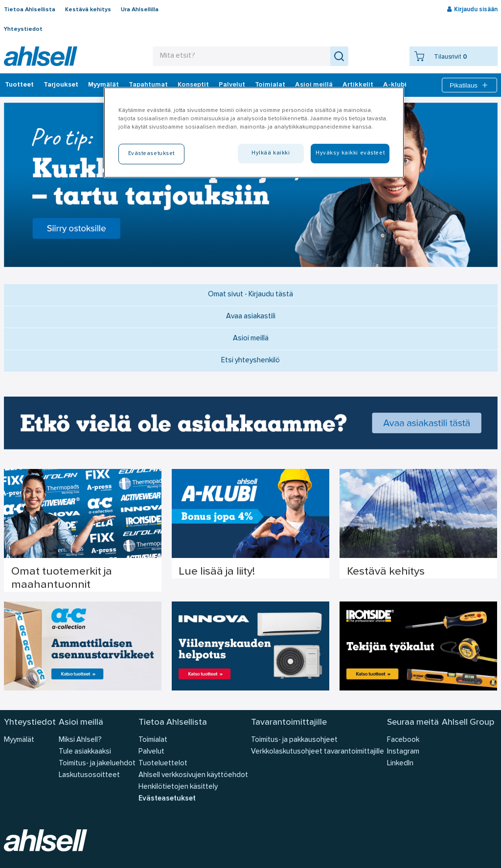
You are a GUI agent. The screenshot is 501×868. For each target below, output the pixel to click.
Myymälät (103, 85)
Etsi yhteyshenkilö (250, 361)
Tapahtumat (148, 85)
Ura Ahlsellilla (140, 10)
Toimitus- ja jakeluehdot (97, 764)
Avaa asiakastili (251, 317)
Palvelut (232, 85)
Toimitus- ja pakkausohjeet (294, 740)
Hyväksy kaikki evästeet (350, 153)
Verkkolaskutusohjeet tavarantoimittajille (318, 752)
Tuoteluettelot (163, 764)
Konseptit (193, 85)
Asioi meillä (314, 85)
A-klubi (395, 85)
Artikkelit (358, 85)
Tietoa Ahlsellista (30, 10)
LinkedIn (400, 764)
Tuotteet (19, 85)
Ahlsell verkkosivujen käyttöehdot (193, 775)
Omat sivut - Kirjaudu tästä (250, 295)
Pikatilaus (469, 85)
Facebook (403, 740)
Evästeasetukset (167, 799)
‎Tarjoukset (61, 85)
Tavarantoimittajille (289, 723)
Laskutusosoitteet (89, 775)
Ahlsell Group (468, 723)
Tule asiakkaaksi (85, 752)
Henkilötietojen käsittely (178, 787)
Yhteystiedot (23, 29)
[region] (254, 133)
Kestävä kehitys (88, 10)
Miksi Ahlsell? (80, 740)
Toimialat (270, 85)
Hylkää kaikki (271, 153)
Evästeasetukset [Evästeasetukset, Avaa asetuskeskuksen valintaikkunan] (152, 154)
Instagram (403, 752)
